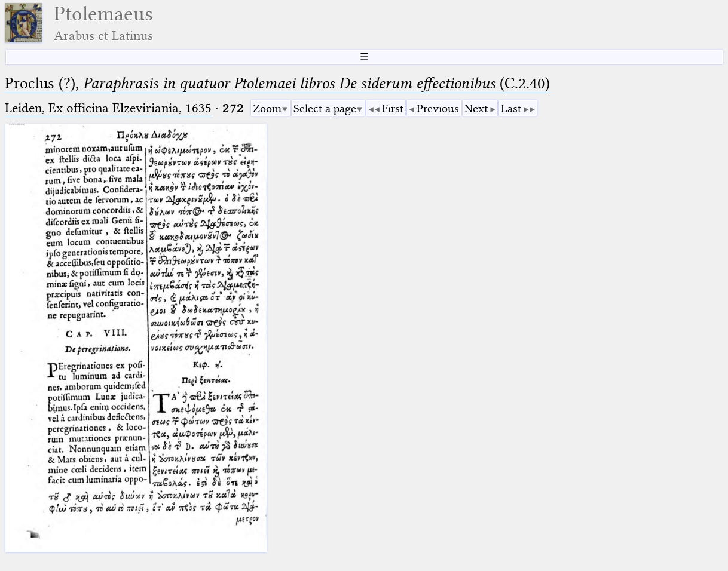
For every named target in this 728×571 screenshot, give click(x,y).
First (393, 108)
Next (476, 108)
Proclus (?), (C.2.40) (277, 83)
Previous (438, 108)
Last (511, 108)
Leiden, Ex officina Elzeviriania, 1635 (108, 108)
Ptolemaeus (103, 23)
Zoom (267, 108)
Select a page (325, 108)
